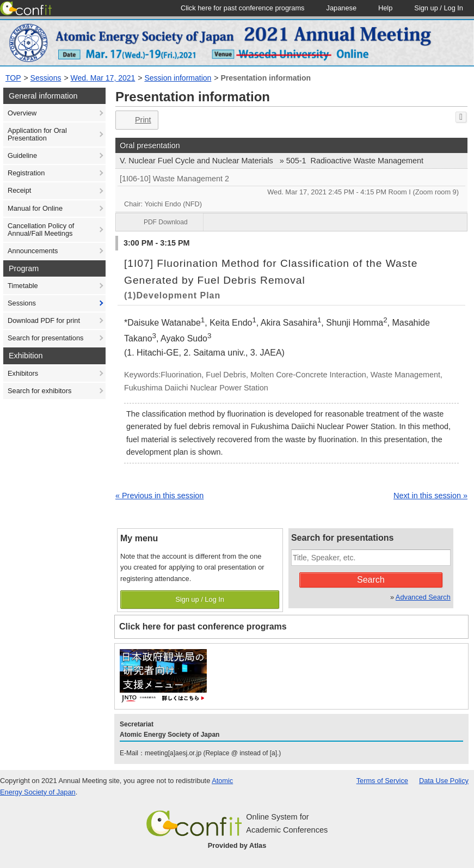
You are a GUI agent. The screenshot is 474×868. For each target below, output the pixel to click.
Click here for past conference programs (203, 626)
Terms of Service (382, 781)
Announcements (33, 251)
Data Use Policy (444, 781)
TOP (13, 78)
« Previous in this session (159, 496)
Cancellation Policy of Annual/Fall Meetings (41, 230)
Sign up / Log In (200, 599)
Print (136, 120)
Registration (26, 173)
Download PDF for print (44, 320)
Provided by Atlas (237, 845)
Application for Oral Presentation (37, 134)
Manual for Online (35, 208)
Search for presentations (45, 338)
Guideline (22, 155)
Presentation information (266, 78)
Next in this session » (430, 496)
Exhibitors (23, 373)
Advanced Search (423, 597)
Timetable (23, 286)
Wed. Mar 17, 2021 (103, 78)
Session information (178, 78)
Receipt (19, 190)
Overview (22, 113)
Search (371, 580)
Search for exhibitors (39, 391)
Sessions (46, 78)
